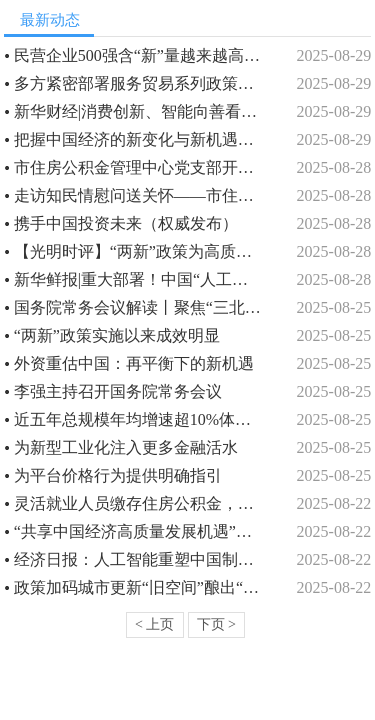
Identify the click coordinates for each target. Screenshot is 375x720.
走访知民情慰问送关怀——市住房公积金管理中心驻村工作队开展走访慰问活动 (139, 195)
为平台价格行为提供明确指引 (118, 475)
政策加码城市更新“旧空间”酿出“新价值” (139, 587)
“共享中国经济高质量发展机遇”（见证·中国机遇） (139, 531)
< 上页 (154, 624)
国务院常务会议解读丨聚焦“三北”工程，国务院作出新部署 (139, 307)
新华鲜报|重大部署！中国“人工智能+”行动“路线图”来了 (139, 279)
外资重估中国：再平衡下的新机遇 (134, 363)
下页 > (216, 624)
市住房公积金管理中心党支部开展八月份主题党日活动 (139, 167)
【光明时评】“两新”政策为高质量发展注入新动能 (139, 251)
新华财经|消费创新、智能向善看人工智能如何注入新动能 (139, 111)
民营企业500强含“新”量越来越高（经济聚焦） (139, 55)
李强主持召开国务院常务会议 (118, 391)
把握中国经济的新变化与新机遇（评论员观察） (139, 139)
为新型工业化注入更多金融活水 (126, 447)
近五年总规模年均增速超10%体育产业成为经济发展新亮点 (139, 419)
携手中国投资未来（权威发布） (126, 223)
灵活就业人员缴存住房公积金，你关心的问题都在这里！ (139, 503)
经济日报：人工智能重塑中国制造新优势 (139, 559)
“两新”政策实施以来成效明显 (117, 335)
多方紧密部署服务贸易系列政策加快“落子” (139, 83)
